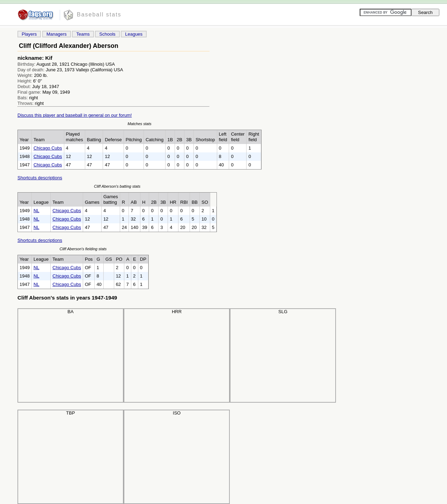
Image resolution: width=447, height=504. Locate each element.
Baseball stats (99, 15)
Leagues (134, 34)
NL (36, 211)
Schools (107, 34)
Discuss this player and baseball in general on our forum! (75, 115)
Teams (83, 34)
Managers (57, 34)
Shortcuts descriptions (40, 178)
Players (29, 34)
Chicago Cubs (48, 148)
